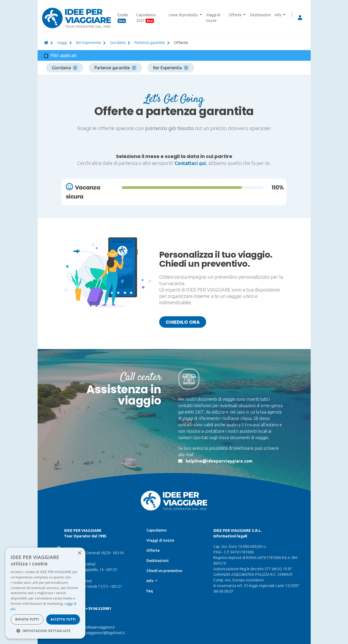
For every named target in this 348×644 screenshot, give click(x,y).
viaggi (62, 43)
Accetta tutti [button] (63, 619)
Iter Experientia (89, 43)
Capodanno (157, 530)
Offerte (153, 550)
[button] (45, 631)
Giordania (65, 68)
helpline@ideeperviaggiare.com (219, 461)
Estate (123, 18)
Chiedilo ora (183, 322)
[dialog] (45, 593)
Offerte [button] (236, 15)
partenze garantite (150, 43)
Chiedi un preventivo (164, 571)
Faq (150, 591)
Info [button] (279, 15)
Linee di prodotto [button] (184, 15)
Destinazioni (260, 15)
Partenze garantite (115, 68)
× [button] (79, 553)
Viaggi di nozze (213, 18)
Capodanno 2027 (146, 18)
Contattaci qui (190, 163)
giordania (118, 43)
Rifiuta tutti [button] (27, 619)
